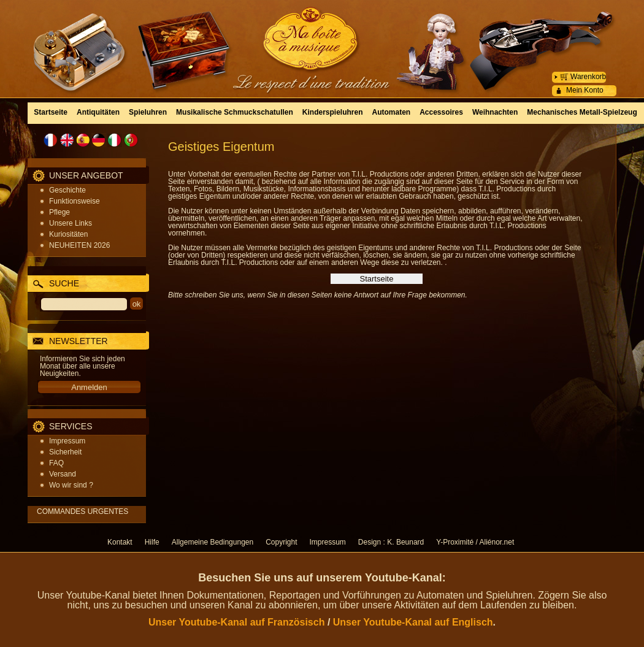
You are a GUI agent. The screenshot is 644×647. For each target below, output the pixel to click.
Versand (63, 474)
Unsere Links (71, 223)
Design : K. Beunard (391, 542)
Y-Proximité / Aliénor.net (475, 542)
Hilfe (152, 542)
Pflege (59, 212)
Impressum (67, 441)
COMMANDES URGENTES (82, 511)
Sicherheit (65, 452)
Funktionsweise (75, 201)
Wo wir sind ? (71, 485)
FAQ (56, 463)
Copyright (281, 542)
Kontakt (120, 542)
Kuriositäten (68, 234)
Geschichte (67, 190)
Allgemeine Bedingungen (213, 542)
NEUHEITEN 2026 (79, 245)
